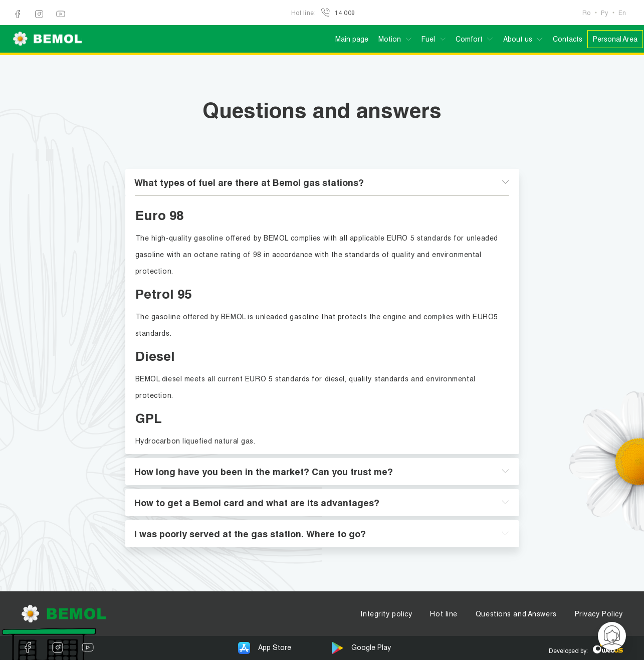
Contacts (568, 39)
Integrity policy (386, 614)
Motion (390, 39)
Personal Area (615, 39)
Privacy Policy (599, 614)
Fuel (428, 39)
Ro (587, 13)
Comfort (469, 39)
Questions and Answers (516, 614)
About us (518, 39)
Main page (352, 39)
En (622, 13)
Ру (605, 13)
